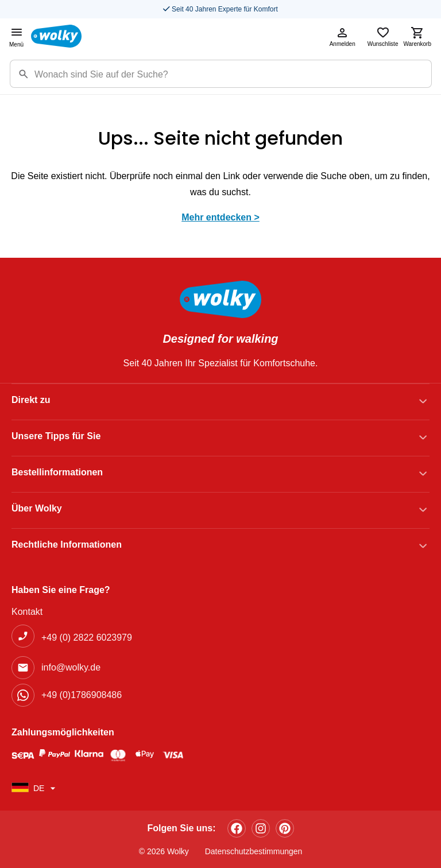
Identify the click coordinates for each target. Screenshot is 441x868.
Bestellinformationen (57, 472)
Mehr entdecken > (220, 217)
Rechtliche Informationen (67, 545)
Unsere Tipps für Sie (56, 436)
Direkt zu (31, 400)
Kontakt (27, 612)
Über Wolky (37, 508)
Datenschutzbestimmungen (254, 851)
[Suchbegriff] (233, 74)
